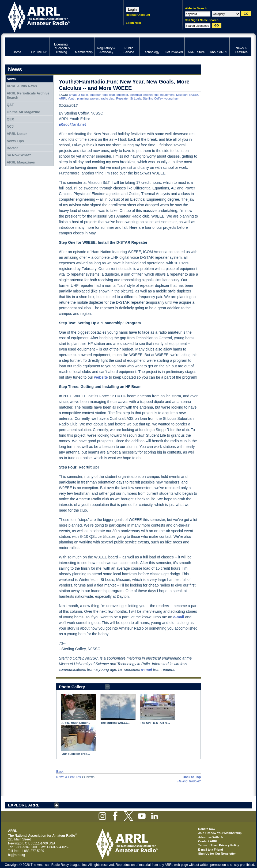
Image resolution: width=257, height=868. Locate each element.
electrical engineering (144, 95)
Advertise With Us (211, 837)
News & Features (69, 777)
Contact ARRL (208, 841)
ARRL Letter (17, 134)
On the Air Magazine (23, 112)
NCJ (10, 126)
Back (60, 772)
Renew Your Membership (224, 833)
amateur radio (78, 95)
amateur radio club (102, 95)
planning (83, 98)
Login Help (133, 23)
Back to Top (192, 777)
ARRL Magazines (21, 162)
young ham (172, 98)
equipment (167, 95)
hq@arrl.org (17, 855)
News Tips (15, 141)
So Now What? (19, 155)
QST (10, 105)
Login (132, 9)
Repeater (122, 98)
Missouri (182, 95)
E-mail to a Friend (210, 850)
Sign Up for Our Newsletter (217, 854)
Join (201, 833)
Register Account (138, 15)
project (95, 98)
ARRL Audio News (22, 86)
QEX (10, 119)
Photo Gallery (72, 687)
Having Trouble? (189, 781)
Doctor (12, 148)
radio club (108, 98)
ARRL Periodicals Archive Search (28, 95)
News (11, 79)
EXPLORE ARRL (24, 805)
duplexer (122, 95)
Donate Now (207, 829)
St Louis (136, 98)
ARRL (57, 16)
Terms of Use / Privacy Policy (219, 845)
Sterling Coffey (153, 98)
